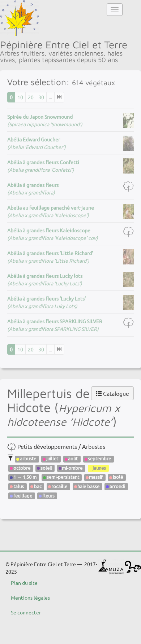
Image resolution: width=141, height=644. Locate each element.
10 (20, 97)
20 (31, 97)
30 (41, 97)
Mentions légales (30, 597)
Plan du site (24, 583)
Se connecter (26, 612)
